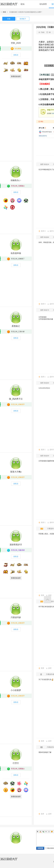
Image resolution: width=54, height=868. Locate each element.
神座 (4, 12)
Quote (46, 832)
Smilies (52, 832)
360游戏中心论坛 (13, 5)
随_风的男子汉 (16, 399)
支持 (43, 231)
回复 (9, 19)
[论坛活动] (41, 27)
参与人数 (42, 128)
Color (40, 832)
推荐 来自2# (45, 164)
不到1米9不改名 (47, 132)
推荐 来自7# (45, 310)
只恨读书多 (16, 617)
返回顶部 (48, 600)
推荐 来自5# (45, 456)
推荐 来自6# (45, 383)
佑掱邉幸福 (16, 253)
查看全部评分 (43, 136)
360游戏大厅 (11, 860)
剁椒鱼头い (16, 180)
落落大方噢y (16, 472)
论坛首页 (43, 4)
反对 (50, 595)
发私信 (16, 55)
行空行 (16, 763)
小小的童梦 (16, 690)
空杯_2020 (16, 43)
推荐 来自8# (45, 237)
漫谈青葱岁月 (16, 545)
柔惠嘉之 (16, 326)
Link (43, 832)
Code (49, 832)
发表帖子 (23, 19)
